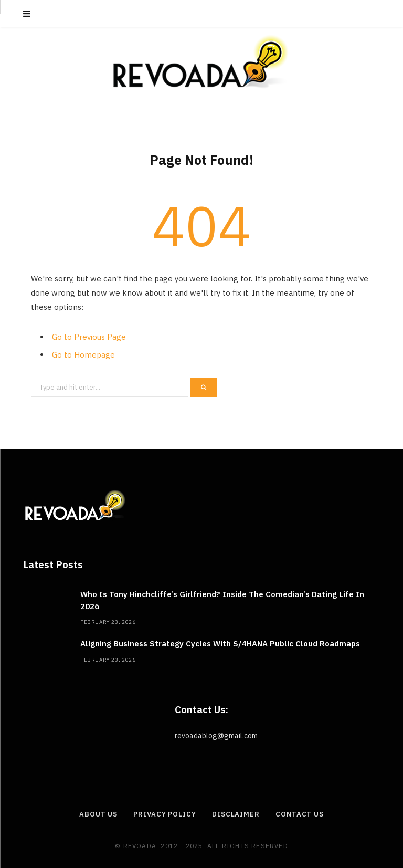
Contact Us (300, 814)
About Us (98, 814)
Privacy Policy (165, 814)
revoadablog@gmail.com (216, 736)
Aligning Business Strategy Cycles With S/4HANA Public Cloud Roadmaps (220, 644)
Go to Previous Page (89, 337)
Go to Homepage (83, 355)
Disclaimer (236, 814)
